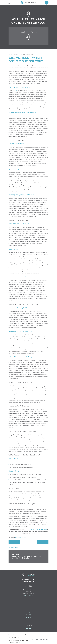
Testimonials (28, 609)
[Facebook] (30, 628)
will (10, 65)
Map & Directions (28, 595)
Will (16, 537)
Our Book (28, 618)
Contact (29, 621)
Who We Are (29, 603)
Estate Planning (22, 537)
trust (17, 91)
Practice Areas (29, 606)
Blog (29, 612)
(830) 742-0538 (32, 530)
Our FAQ (29, 615)
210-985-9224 (29, 581)
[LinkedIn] (27, 628)
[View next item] (16, 565)
